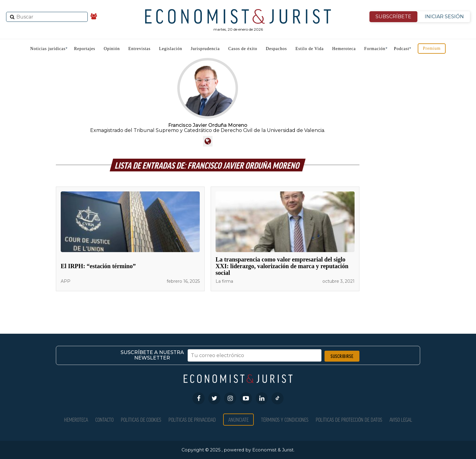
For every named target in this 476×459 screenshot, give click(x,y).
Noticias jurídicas (48, 49)
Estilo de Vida (309, 49)
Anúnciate (238, 419)
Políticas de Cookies (141, 419)
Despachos (277, 49)
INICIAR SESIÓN (444, 17)
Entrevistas (139, 49)
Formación (375, 49)
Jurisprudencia (205, 49)
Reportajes (85, 49)
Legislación (171, 49)
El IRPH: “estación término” (98, 266)
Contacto (104, 419)
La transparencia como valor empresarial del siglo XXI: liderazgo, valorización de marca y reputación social (282, 266)
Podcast (402, 49)
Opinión (112, 49)
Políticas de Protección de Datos (349, 419)
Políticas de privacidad (192, 419)
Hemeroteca (344, 49)
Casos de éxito (243, 49)
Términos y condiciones (285, 419)
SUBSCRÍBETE (393, 17)
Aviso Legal (401, 419)
